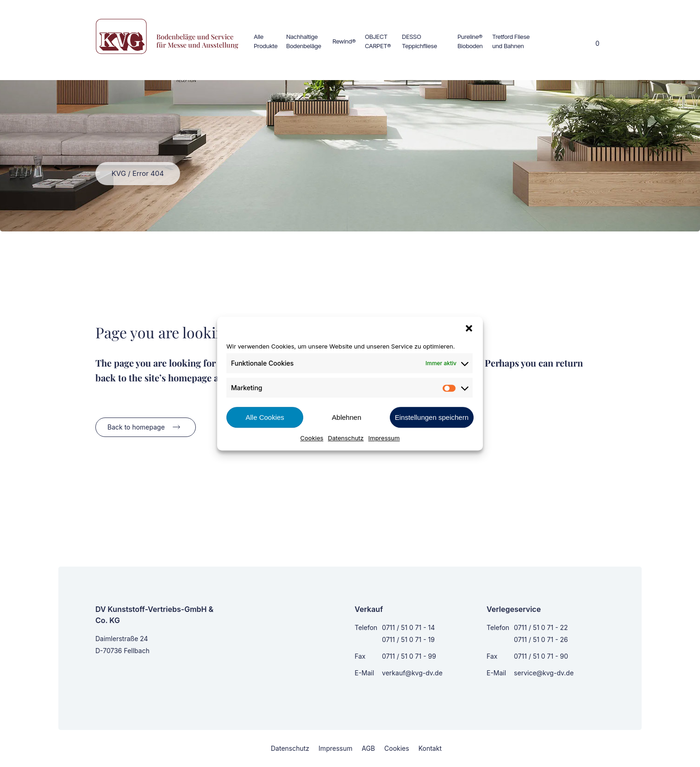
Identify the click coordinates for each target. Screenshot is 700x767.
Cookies (312, 438)
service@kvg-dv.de (544, 673)
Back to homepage (136, 427)
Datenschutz (346, 438)
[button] (469, 328)
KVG (119, 173)
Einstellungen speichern (432, 417)
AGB (368, 748)
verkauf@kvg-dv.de (412, 673)
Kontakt (430, 748)
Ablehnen (347, 417)
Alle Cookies (265, 417)
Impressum (384, 438)
